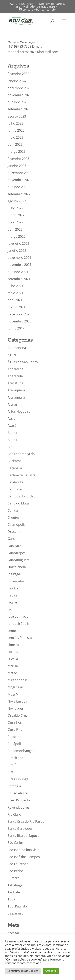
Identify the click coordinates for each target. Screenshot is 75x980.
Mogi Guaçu (17, 687)
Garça (12, 539)
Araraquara (16, 390)
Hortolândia (17, 567)
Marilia (13, 666)
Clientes (14, 518)
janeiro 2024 (17, 81)
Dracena (14, 532)
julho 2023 (15, 123)
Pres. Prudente (19, 800)
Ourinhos (15, 722)
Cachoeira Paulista (22, 475)
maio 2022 (15, 222)
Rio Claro (14, 814)
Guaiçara (14, 546)
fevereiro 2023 (18, 159)
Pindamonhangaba (22, 751)
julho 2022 (15, 208)
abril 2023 (15, 144)
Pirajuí (12, 772)
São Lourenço (18, 864)
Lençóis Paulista (20, 638)
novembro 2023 (19, 95)
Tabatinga (15, 885)
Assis (11, 418)
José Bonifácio (18, 616)
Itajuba (13, 588)
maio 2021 (15, 293)
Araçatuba (15, 383)
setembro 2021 (19, 279)
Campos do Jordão (22, 496)
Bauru (12, 433)
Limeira (13, 645)
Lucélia (13, 659)
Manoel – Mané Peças (21, 42)
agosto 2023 (17, 116)
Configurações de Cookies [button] (23, 971)
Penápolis (15, 744)
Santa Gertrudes (20, 829)
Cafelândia (15, 482)
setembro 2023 (19, 109)
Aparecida (15, 376)
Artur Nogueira (19, 411)
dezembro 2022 (19, 173)
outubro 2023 (18, 102)
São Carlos (16, 843)
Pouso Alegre (18, 793)
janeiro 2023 (17, 166)
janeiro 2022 (17, 251)
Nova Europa (17, 701)
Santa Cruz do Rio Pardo (26, 821)
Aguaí (12, 355)
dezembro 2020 (19, 314)
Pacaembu (16, 737)
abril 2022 (15, 229)
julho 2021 (15, 286)
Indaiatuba (16, 581)
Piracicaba (15, 758)
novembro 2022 (19, 180)
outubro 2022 (18, 187)
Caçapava (15, 468)
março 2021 (16, 307)
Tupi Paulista (17, 906)
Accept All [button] (51, 971)
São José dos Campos (24, 857)
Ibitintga (14, 574)
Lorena (13, 652)
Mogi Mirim (16, 694)
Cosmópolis (16, 525)
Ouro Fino (15, 729)
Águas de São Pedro (23, 362)
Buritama (15, 461)
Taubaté (14, 892)
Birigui (12, 447)
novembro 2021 (19, 265)
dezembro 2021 (19, 258)
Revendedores (18, 807)
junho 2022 (16, 215)
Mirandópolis (18, 680)
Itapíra (12, 595)
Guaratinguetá (19, 560)
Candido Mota (18, 503)
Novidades (16, 708)
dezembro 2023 (19, 88)
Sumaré (13, 878)
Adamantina (17, 348)
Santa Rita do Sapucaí (24, 836)
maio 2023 (15, 137)
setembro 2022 (19, 194)
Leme (12, 631)
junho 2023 (16, 130)
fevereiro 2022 (18, 243)
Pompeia (14, 786)
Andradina (15, 369)
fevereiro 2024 (18, 74)
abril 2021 (15, 300)
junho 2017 (16, 328)
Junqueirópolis (19, 624)
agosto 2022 (17, 201)
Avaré (12, 426)
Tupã (11, 899)
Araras (13, 404)
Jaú (10, 609)
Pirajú (12, 765)
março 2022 (16, 236)
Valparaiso (16, 913)
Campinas (15, 489)
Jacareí (13, 602)
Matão (12, 673)
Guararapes (17, 553)
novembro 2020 (19, 321)
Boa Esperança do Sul (24, 454)
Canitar (13, 510)
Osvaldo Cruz (18, 715)
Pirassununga (18, 779)
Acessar (13, 933)
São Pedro (15, 871)
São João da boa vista (24, 850)
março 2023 (16, 151)
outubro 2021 (18, 272)
